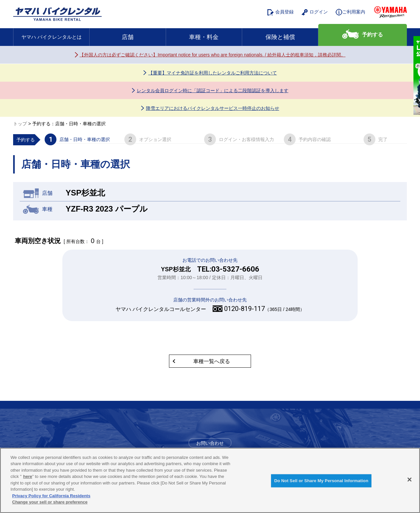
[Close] (409, 480)
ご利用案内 (350, 12)
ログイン (315, 12)
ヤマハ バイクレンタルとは (52, 37)
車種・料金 (204, 37)
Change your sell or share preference (50, 502)
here (28, 476)
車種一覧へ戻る (212, 361)
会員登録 (281, 12)
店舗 (128, 37)
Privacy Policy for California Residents (51, 496)
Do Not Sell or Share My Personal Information (321, 481)
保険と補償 (280, 37)
